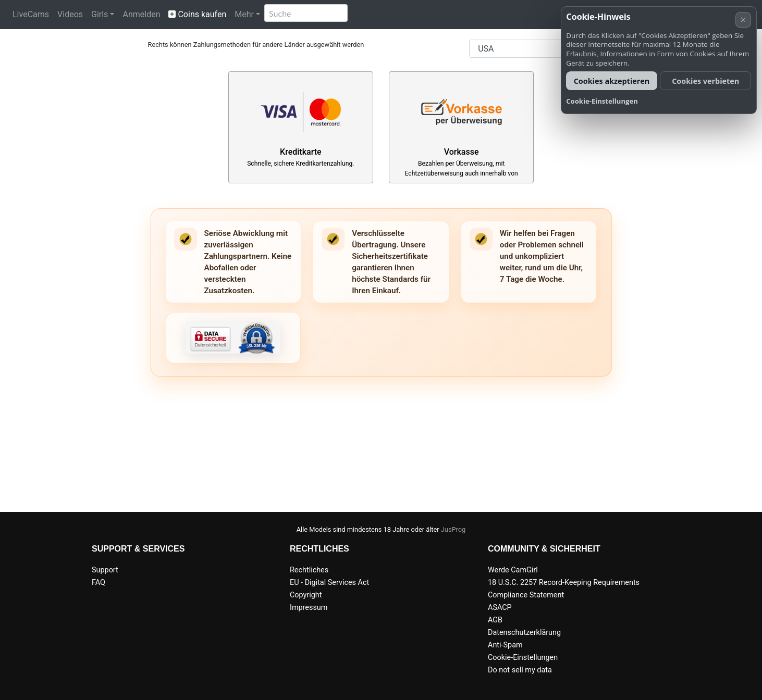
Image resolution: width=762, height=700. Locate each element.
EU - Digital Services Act (329, 583)
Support (105, 570)
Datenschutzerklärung (524, 633)
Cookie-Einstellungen (523, 658)
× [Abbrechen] (743, 20)
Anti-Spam (505, 645)
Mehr (244, 14)
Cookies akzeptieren (612, 81)
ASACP (500, 608)
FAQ (99, 583)
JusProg (453, 529)
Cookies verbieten (705, 81)
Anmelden (141, 14)
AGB (495, 620)
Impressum (309, 608)
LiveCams (31, 14)
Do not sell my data (520, 670)
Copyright (306, 595)
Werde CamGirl (513, 570)
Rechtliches (309, 570)
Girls (100, 14)
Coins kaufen (197, 14)
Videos (70, 14)
